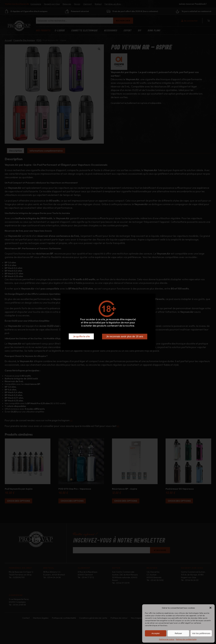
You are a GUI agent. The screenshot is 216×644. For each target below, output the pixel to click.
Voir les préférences (201, 633)
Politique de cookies (167, 639)
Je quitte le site (81, 336)
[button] (210, 608)
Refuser (178, 633)
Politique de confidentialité (186, 639)
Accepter (156, 633)
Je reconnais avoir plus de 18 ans (125, 336)
